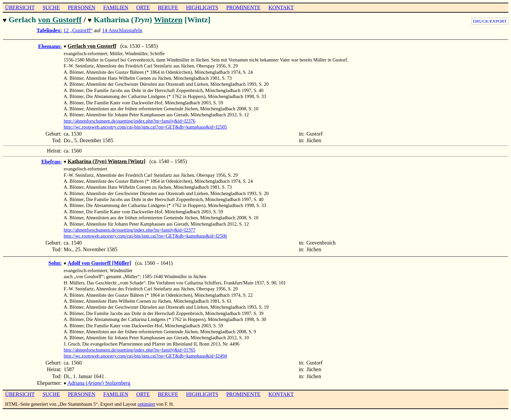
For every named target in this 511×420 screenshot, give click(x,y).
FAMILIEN (116, 7)
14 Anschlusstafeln (122, 30)
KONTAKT (281, 7)
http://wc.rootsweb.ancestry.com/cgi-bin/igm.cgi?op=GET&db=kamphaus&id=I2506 (145, 234)
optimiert (146, 401)
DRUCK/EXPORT (490, 21)
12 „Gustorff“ (78, 30)
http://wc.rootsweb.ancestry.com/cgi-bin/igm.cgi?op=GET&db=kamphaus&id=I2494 (145, 353)
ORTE (143, 7)
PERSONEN (82, 7)
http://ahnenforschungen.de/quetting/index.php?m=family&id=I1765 (130, 347)
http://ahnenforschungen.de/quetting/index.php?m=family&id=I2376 (130, 120)
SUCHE (51, 7)
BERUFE (168, 7)
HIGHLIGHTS (202, 7)
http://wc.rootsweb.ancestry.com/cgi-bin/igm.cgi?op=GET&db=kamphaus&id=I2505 (145, 126)
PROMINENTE (243, 7)
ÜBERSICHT (20, 7)
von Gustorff (60, 20)
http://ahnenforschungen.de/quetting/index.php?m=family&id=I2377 (130, 228)
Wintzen (168, 20)
